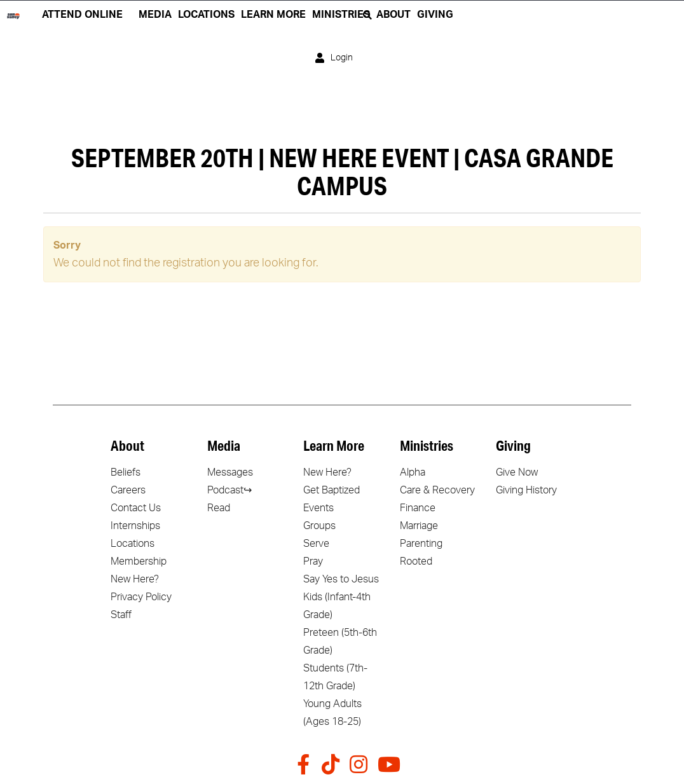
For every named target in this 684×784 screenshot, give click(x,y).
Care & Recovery (437, 490)
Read (219, 508)
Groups (319, 526)
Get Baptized (332, 490)
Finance (418, 508)
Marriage (419, 526)
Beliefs (126, 472)
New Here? (135, 579)
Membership (139, 561)
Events (318, 508)
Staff (121, 615)
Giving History (526, 490)
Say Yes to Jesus (341, 579)
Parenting (421, 544)
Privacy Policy (141, 597)
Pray (313, 561)
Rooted (416, 561)
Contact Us (136, 508)
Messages (230, 472)
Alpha (413, 472)
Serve (316, 544)
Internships (135, 526)
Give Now (517, 472)
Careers (128, 490)
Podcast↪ (229, 490)
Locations (133, 544)
